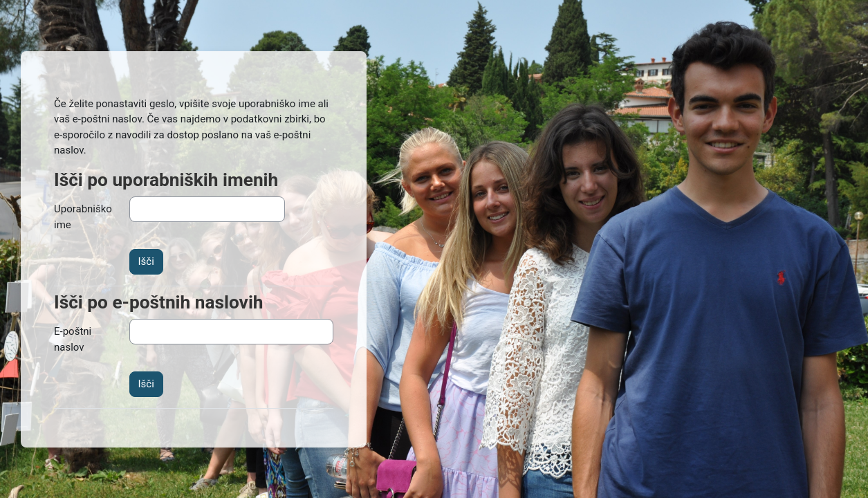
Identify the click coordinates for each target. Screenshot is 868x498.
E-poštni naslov (73, 339)
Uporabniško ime (83, 217)
